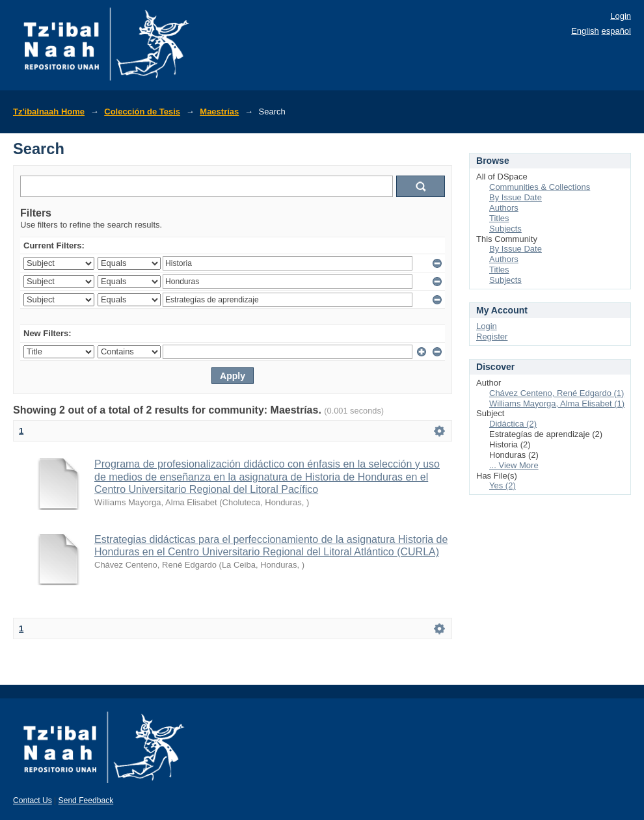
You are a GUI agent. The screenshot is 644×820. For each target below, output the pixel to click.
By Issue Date (516, 197)
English (585, 31)
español (616, 31)
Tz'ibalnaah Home (49, 112)
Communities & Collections (540, 187)
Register (492, 337)
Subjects (505, 229)
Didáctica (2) (513, 424)
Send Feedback (86, 800)
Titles (499, 218)
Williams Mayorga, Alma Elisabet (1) (557, 403)
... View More (514, 465)
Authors (504, 208)
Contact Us (33, 800)
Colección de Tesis (142, 112)
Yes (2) (503, 485)
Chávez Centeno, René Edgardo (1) (557, 393)
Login (621, 16)
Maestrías (219, 112)
